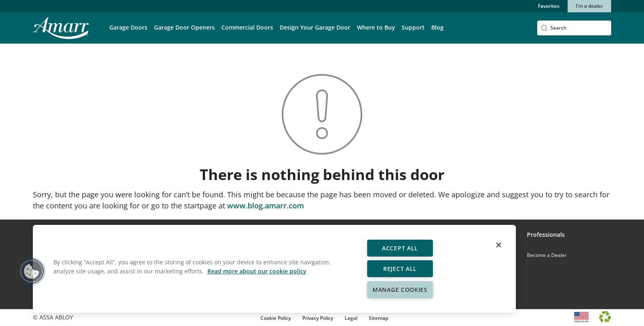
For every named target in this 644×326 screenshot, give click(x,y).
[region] (274, 269)
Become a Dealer (547, 255)
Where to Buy (376, 27)
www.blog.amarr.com (266, 206)
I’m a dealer (589, 6)
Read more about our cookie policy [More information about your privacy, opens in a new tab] (257, 271)
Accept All (400, 248)
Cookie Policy (276, 318)
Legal (351, 318)
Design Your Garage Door (315, 27)
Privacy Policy (318, 318)
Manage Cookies (400, 290)
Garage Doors (128, 27)
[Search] (574, 28)
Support (413, 27)
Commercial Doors (247, 27)
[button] (128, 33)
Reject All (400, 269)
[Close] (499, 245)
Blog (437, 27)
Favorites (549, 6)
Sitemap (378, 318)
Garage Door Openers (184, 27)
